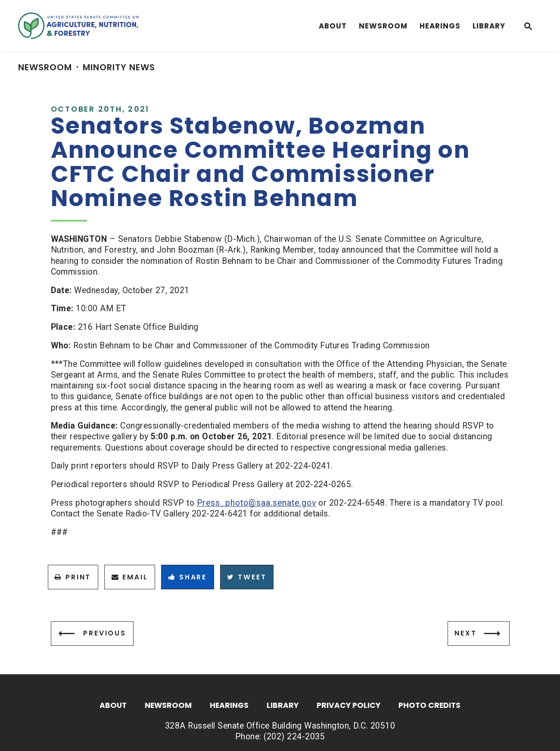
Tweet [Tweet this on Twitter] (247, 577)
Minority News (119, 67)
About (333, 26)
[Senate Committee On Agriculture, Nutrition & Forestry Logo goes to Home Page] (78, 26)
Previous (105, 633)
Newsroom (383, 26)
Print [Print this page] (73, 577)
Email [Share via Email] (130, 577)
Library (489, 26)
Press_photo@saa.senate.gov (257, 503)
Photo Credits (429, 706)
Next (465, 633)
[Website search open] (528, 27)
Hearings (440, 26)
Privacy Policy (348, 706)
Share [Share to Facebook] (188, 577)
